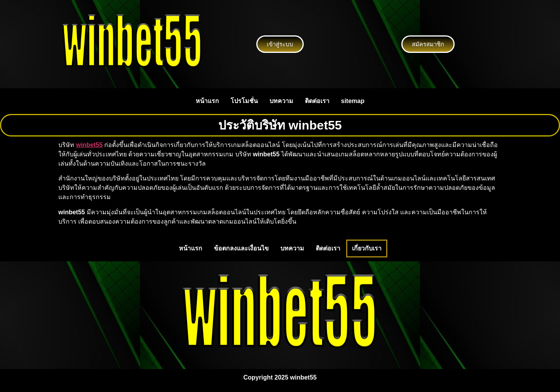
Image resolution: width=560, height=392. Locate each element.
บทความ (281, 101)
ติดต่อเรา (317, 101)
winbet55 (89, 145)
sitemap (353, 101)
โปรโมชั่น (244, 101)
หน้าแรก (207, 101)
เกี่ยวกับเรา (367, 248)
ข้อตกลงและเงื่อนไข (241, 248)
